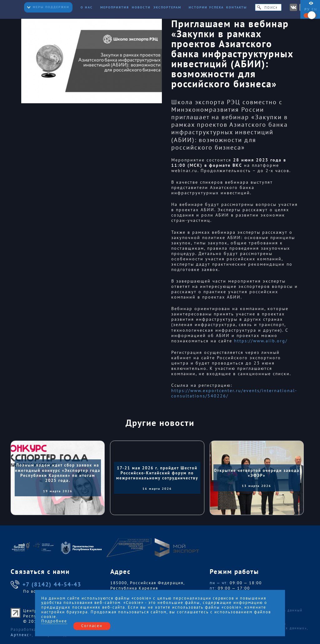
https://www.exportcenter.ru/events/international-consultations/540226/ (234, 393)
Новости (141, 7)
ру (307, 9)
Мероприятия (115, 7)
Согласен (92, 626)
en (314, 9)
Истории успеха (206, 7)
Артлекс (20, 635)
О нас (89, 7)
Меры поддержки (48, 7)
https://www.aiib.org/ (261, 341)
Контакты (237, 7)
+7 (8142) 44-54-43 (46, 585)
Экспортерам (170, 7)
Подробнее (54, 621)
